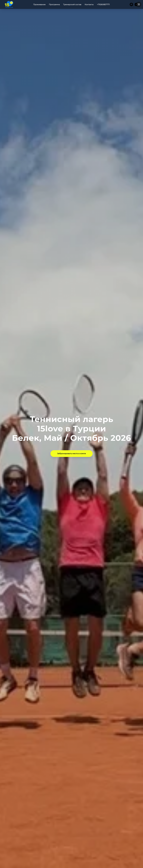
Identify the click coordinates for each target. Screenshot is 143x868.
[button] (72, 454)
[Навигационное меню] (139, 4)
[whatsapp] (131, 4)
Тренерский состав (72, 5)
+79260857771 (103, 5)
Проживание (39, 5)
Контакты (89, 5)
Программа (54, 5)
